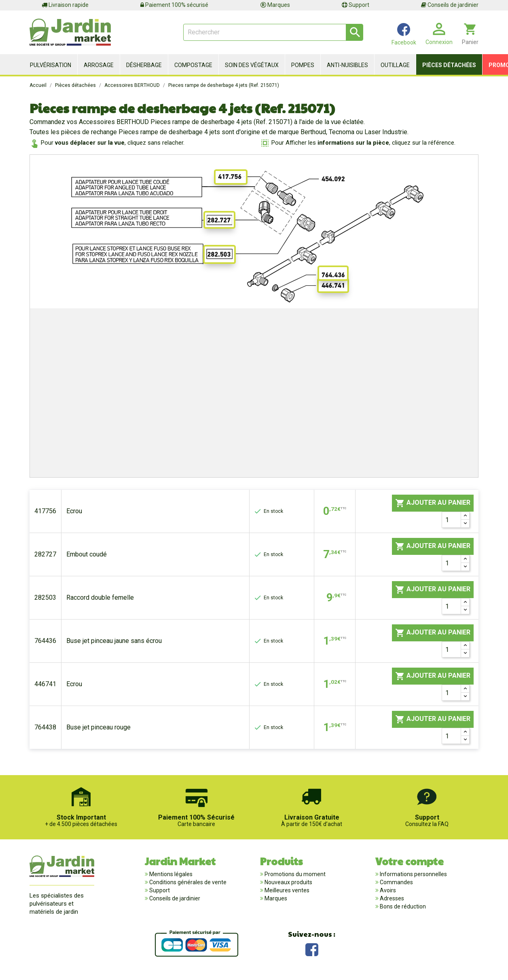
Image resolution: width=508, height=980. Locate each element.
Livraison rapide (65, 5)
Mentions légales (170, 874)
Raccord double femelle (100, 597)
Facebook (312, 949)
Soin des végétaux (252, 65)
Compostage (193, 65)
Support (356, 5)
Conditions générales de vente (187, 882)
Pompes (303, 65)
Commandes (396, 882)
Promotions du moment (294, 874)
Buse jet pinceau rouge (98, 727)
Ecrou (74, 511)
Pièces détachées (449, 65)
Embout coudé (87, 554)
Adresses (391, 898)
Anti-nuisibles (347, 65)
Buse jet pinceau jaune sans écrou (114, 641)
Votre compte (410, 861)
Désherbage (144, 65)
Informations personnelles (413, 874)
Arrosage (99, 65)
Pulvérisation (51, 65)
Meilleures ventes (286, 890)
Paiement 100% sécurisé (174, 5)
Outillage (395, 65)
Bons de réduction (402, 906)
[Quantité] (451, 520)
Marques (275, 5)
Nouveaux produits (288, 882)
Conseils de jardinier (450, 5)
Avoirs (387, 890)
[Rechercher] (273, 32)
